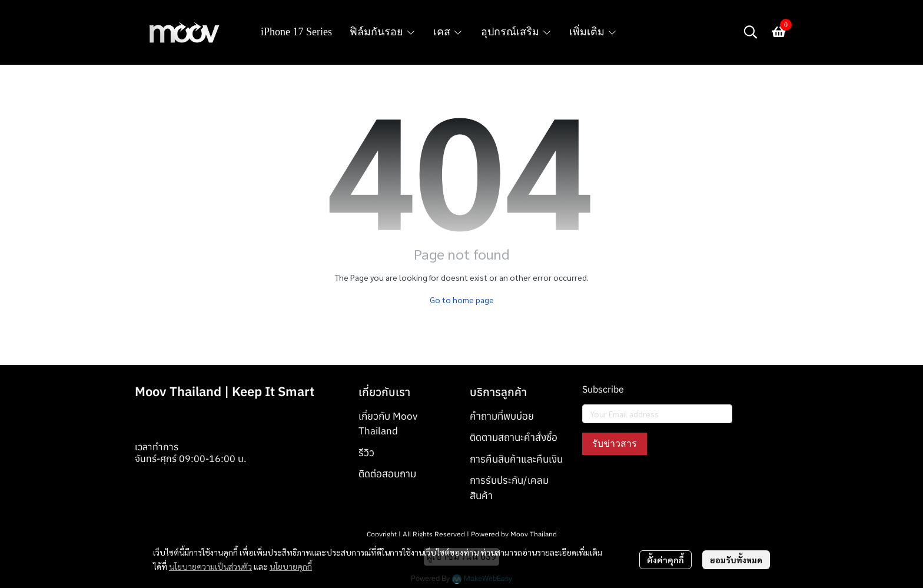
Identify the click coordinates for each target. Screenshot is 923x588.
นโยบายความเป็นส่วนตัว (210, 566)
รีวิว (366, 453)
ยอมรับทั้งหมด (736, 560)
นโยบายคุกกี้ (291, 566)
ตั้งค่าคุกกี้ (665, 560)
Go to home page (462, 300)
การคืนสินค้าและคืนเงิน (516, 459)
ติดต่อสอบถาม (387, 474)
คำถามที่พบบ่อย (502, 416)
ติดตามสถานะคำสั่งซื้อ (514, 437)
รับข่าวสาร (615, 444)
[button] (751, 32)
